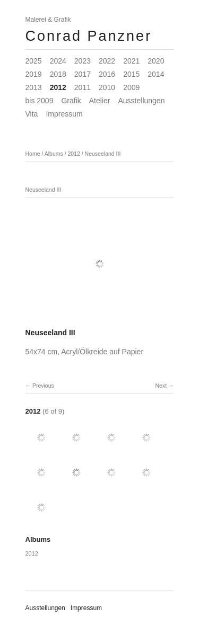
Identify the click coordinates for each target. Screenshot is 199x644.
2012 (58, 87)
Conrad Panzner (89, 36)
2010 (107, 87)
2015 (131, 74)
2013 (34, 87)
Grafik (71, 101)
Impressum (64, 114)
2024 (58, 61)
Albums (54, 154)
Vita (32, 114)
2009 (131, 87)
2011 (83, 87)
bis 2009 (40, 101)
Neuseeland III (103, 154)
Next (161, 386)
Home (33, 154)
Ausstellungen (141, 101)
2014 (156, 74)
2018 (58, 74)
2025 (34, 61)
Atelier (100, 101)
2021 (131, 61)
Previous (43, 386)
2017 (83, 74)
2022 (107, 61)
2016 (107, 74)
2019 (34, 74)
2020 (156, 61)
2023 (83, 61)
